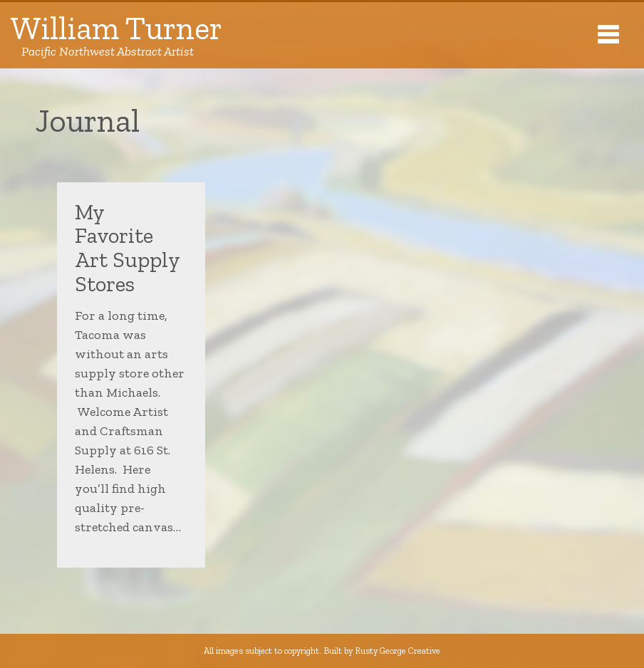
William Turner (116, 35)
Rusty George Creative (398, 651)
